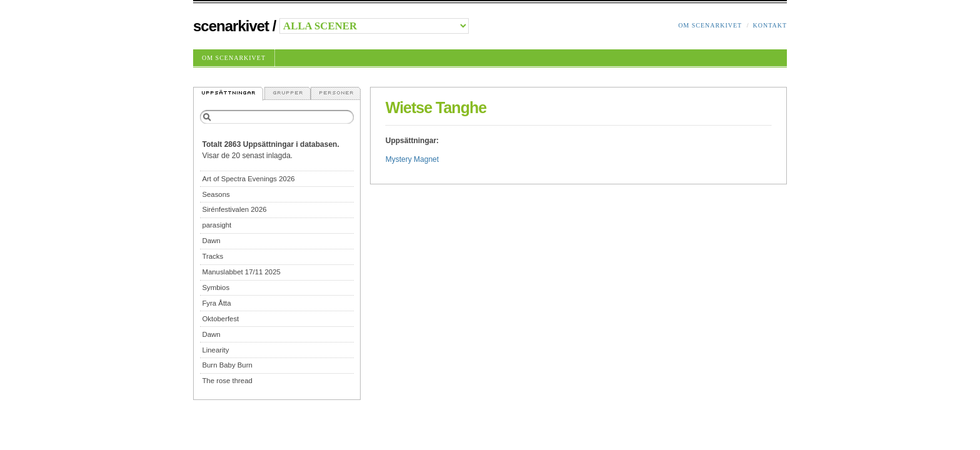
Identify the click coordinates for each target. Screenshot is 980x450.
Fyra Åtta (216, 303)
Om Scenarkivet (710, 25)
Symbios (216, 287)
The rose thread (227, 381)
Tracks (212, 256)
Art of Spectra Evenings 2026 (248, 179)
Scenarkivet (231, 26)
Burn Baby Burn (227, 365)
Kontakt (770, 25)
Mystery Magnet (412, 159)
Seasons (216, 194)
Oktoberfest (220, 319)
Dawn (211, 241)
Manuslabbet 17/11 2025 (241, 272)
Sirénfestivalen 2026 (234, 209)
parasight (217, 225)
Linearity (215, 350)
